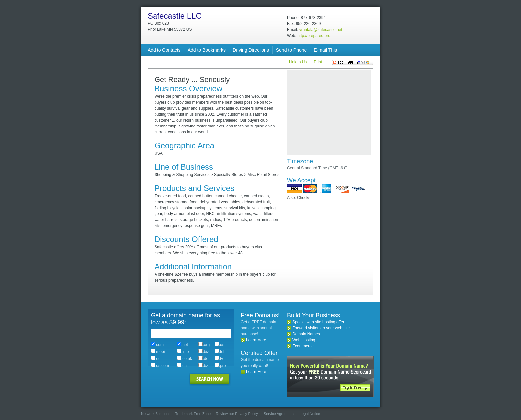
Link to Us (298, 62)
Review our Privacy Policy (237, 414)
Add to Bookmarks (207, 50)
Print (318, 62)
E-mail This (325, 50)
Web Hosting (304, 340)
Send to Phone (292, 50)
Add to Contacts (164, 50)
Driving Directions (251, 50)
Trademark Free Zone (193, 414)
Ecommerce (303, 346)
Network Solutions (156, 414)
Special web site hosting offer (318, 322)
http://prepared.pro (314, 36)
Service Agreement (279, 414)
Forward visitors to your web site (321, 328)
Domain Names (306, 334)
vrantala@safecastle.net (321, 30)
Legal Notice (310, 414)
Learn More (256, 340)
